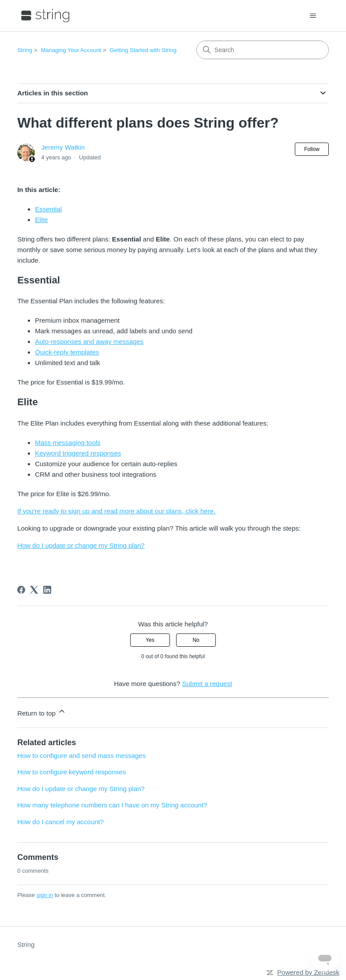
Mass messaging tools (68, 443)
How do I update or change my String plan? (81, 545)
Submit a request (207, 684)
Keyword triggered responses (78, 453)
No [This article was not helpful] (196, 640)
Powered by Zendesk (308, 972)
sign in (45, 895)
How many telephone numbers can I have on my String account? (112, 805)
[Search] (263, 50)
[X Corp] (34, 590)
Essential (48, 209)
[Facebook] (21, 590)
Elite (41, 220)
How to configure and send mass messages (81, 756)
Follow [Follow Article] (312, 149)
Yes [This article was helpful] (150, 640)
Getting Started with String (143, 50)
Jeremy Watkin (63, 147)
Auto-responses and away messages (89, 341)
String (25, 50)
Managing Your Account (71, 50)
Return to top (42, 712)
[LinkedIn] (47, 590)
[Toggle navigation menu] (313, 16)
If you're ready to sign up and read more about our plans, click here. (116, 511)
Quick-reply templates (67, 352)
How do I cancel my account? (60, 822)
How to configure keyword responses (71, 772)
